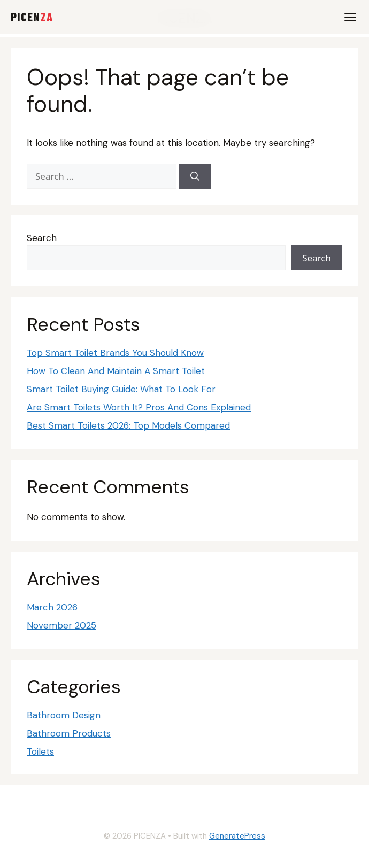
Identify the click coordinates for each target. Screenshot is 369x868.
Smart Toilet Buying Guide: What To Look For (121, 389)
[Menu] (350, 17)
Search (42, 238)
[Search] (195, 176)
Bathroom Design (64, 715)
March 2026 (52, 607)
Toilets (40, 751)
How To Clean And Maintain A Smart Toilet (116, 371)
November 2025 (61, 625)
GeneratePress (237, 836)
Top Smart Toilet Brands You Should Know (115, 353)
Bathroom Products (69, 733)
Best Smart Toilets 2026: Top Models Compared (128, 425)
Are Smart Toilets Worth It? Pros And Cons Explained (139, 407)
